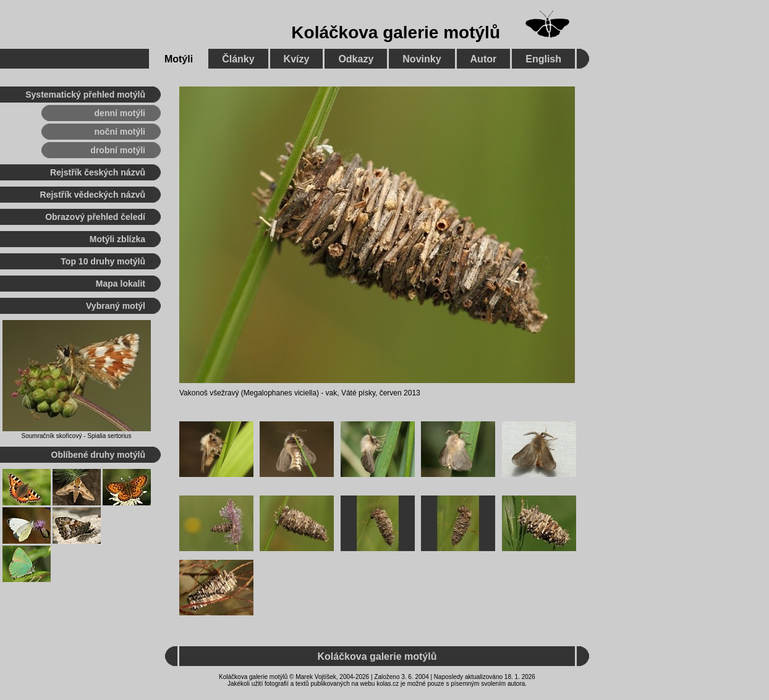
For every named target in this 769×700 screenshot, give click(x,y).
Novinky (422, 59)
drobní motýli (118, 150)
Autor (484, 59)
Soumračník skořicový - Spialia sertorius (77, 436)
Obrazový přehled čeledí (95, 217)
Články (238, 59)
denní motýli (120, 113)
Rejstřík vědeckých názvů (93, 195)
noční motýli (120, 132)
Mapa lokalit (121, 284)
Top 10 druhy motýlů (103, 261)
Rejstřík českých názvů (98, 172)
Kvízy (297, 59)
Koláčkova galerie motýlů (396, 32)
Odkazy (356, 59)
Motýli (179, 59)
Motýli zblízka (117, 239)
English (543, 59)
